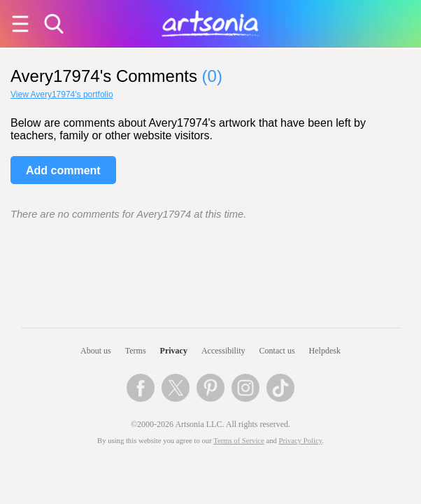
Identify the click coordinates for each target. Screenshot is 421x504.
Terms (136, 351)
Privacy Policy (301, 441)
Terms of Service (239, 441)
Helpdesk (325, 351)
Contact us (277, 351)
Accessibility (223, 351)
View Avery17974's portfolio (62, 94)
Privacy (174, 351)
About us (96, 351)
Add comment (63, 170)
